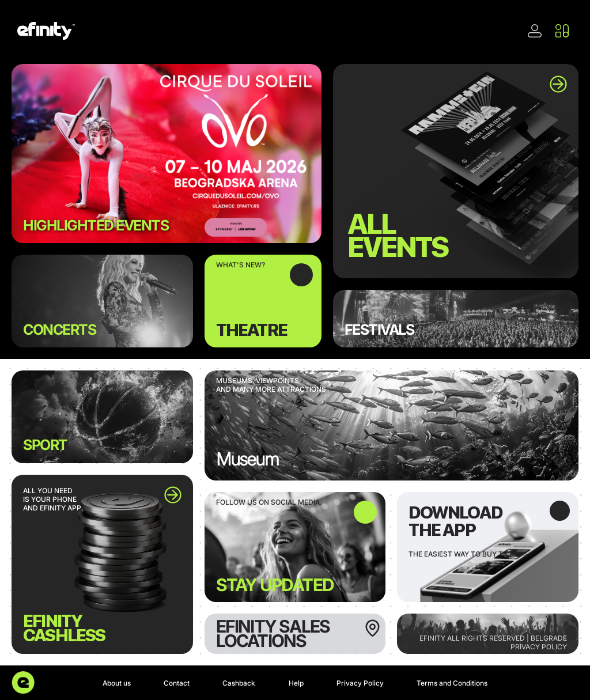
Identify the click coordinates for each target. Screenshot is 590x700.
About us (117, 683)
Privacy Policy (360, 683)
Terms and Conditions (452, 683)
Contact (177, 683)
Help (296, 683)
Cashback (239, 683)
